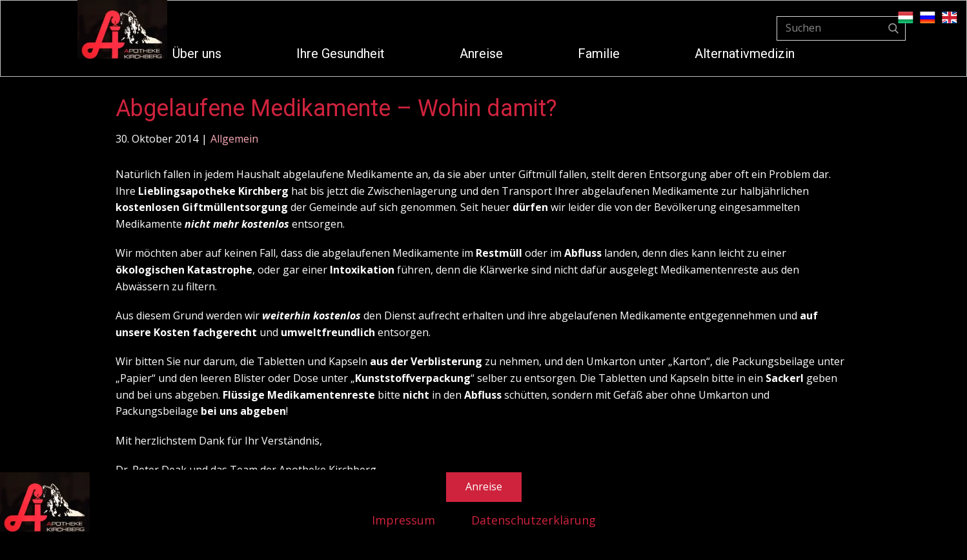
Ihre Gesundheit (341, 54)
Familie (599, 54)
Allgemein (234, 139)
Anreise (481, 54)
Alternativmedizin (745, 54)
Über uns (197, 54)
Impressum (403, 520)
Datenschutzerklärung (534, 520)
